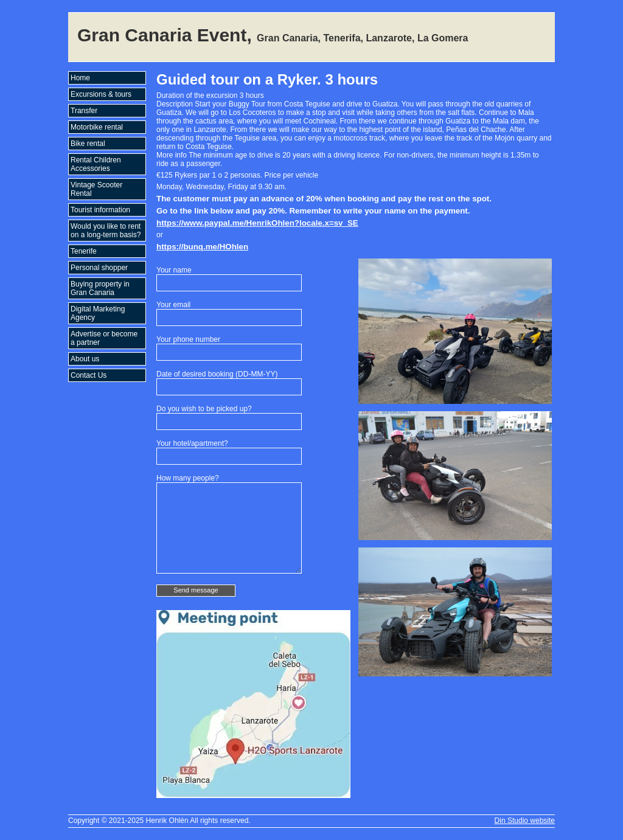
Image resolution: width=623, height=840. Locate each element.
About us (85, 359)
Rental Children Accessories (96, 164)
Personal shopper (99, 268)
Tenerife (84, 251)
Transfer (84, 111)
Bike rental (88, 144)
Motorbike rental (97, 127)
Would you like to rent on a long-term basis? (106, 231)
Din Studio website (525, 821)
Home (80, 78)
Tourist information (100, 210)
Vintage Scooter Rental (96, 189)
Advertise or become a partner (104, 338)
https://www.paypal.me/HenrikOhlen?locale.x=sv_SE (257, 223)
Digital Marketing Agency (98, 313)
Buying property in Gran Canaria (100, 288)
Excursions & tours (101, 94)
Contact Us (89, 375)
